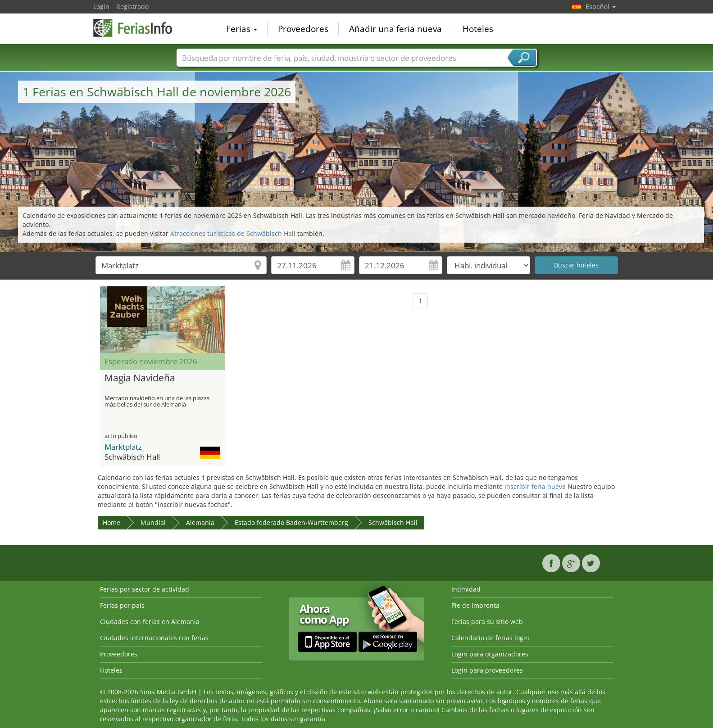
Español (601, 7)
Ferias (242, 29)
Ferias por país (122, 605)
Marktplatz (123, 447)
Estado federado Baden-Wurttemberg (291, 522)
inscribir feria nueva (535, 486)
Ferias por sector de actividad (145, 589)
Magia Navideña (140, 378)
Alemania (200, 522)
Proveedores (303, 29)
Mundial (153, 522)
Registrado (132, 7)
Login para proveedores (487, 670)
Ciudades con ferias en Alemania (150, 622)
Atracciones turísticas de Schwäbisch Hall (233, 233)
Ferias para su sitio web (487, 622)
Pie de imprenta (475, 605)
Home (111, 522)
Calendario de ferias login (490, 638)
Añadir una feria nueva (395, 29)
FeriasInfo (138, 28)
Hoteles (478, 29)
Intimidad (466, 589)
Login (101, 7)
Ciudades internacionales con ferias (154, 638)
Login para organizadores (490, 654)
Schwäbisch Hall (393, 522)
